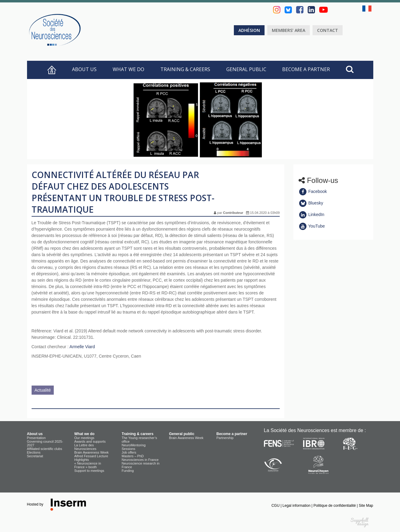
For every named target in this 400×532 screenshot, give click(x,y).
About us (84, 69)
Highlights (82, 460)
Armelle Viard (82, 347)
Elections (34, 452)
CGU (276, 506)
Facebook (313, 191)
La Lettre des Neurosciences (85, 447)
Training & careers (185, 69)
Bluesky (311, 203)
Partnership (225, 438)
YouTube (312, 226)
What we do (128, 69)
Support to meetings (89, 471)
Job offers (129, 452)
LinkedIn (311, 215)
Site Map (366, 506)
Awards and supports (90, 441)
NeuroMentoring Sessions (134, 447)
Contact (328, 30)
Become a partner (306, 69)
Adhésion (249, 30)
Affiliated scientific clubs (45, 449)
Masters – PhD (133, 456)
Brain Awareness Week (92, 452)
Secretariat (35, 456)
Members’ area (289, 30)
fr (368, 9)
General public (246, 69)
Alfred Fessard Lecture (91, 456)
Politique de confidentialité (335, 506)
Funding (128, 471)
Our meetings (84, 438)
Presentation (36, 438)
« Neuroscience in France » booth (88, 465)
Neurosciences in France (140, 460)
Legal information (297, 506)
